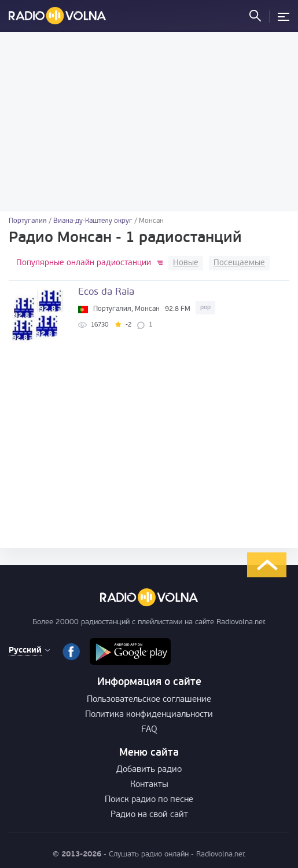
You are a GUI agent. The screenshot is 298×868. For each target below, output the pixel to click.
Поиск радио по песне (149, 800)
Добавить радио (149, 770)
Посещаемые (239, 263)
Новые (186, 263)
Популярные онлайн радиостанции (84, 263)
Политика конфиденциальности (149, 715)
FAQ (149, 730)
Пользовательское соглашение (149, 700)
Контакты (149, 785)
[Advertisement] (149, 122)
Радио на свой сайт (149, 815)
